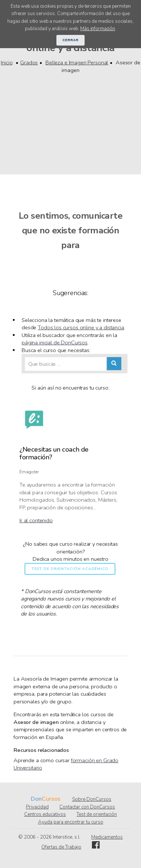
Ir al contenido (36, 520)
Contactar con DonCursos (87, 807)
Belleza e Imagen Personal (77, 62)
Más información (98, 29)
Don (36, 799)
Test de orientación (97, 814)
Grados (29, 62)
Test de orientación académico (70, 569)
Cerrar (71, 40)
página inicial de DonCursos (55, 342)
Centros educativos (45, 814)
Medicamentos (107, 837)
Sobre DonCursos (92, 799)
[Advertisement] (70, 119)
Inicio (7, 62)
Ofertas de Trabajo (61, 847)
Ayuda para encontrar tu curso (71, 822)
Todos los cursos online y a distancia (81, 327)
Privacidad (37, 807)
